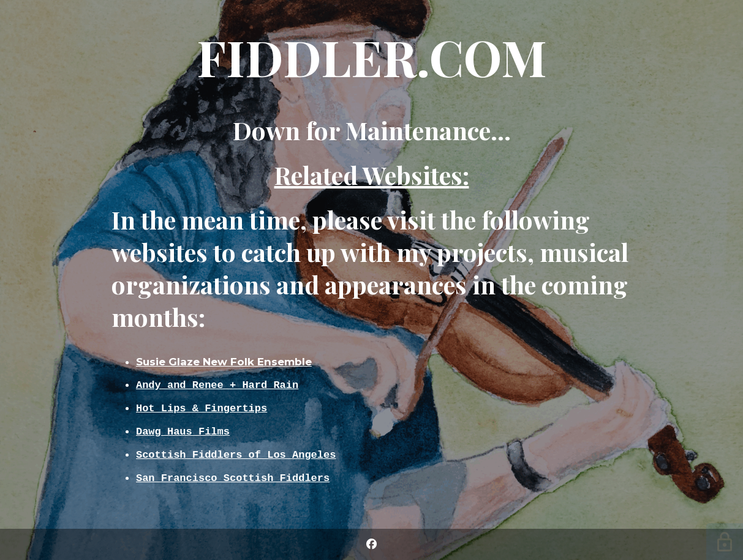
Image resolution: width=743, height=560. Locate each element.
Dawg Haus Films (183, 431)
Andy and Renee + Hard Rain (217, 382)
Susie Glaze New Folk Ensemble (224, 359)
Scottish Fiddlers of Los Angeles (236, 456)
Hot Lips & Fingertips (202, 407)
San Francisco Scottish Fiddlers (233, 480)
